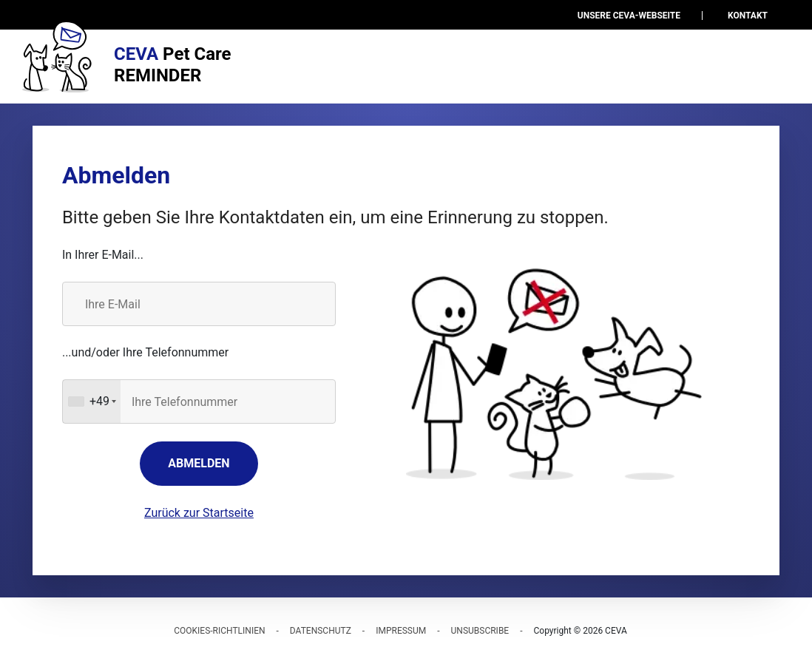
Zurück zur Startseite (199, 513)
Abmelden (199, 463)
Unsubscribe (480, 631)
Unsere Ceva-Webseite (629, 16)
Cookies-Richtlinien (219, 631)
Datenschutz (321, 631)
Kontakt (748, 16)
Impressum (401, 631)
